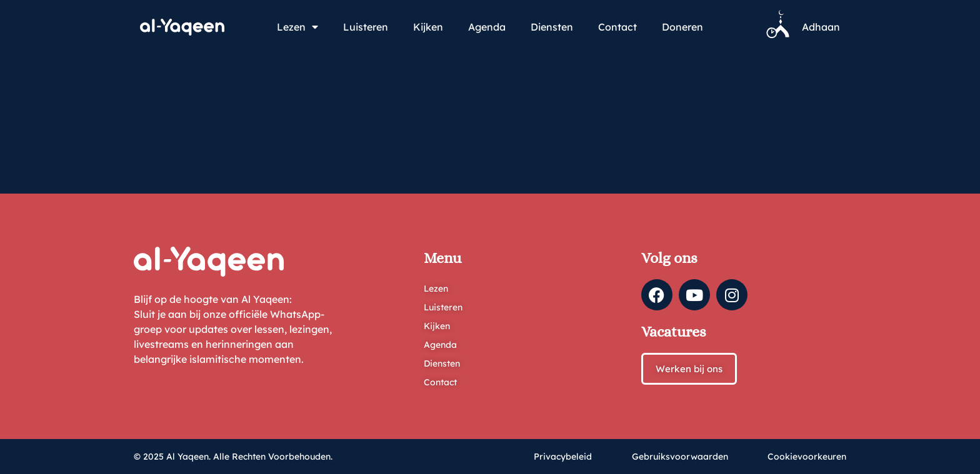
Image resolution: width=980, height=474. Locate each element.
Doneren (682, 27)
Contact (617, 27)
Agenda (487, 27)
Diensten (552, 27)
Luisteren (366, 27)
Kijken (428, 27)
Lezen (297, 27)
